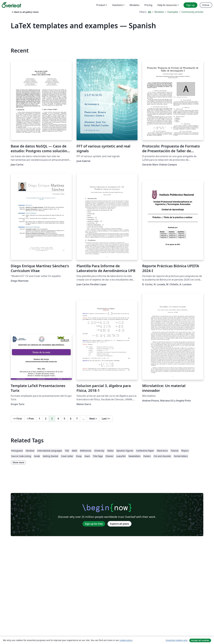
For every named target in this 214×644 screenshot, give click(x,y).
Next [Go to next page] (93, 419)
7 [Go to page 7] (77, 419)
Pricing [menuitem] (148, 5)
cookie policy (126, 640)
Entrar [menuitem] (206, 5)
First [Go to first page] (18, 419)
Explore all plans (119, 524)
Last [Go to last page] (106, 419)
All (150, 12)
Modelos (159, 12)
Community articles (192, 12)
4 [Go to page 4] (58, 419)
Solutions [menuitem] (117, 5)
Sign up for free (94, 524)
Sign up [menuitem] (190, 5)
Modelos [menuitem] (134, 5)
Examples (173, 12)
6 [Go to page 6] (71, 419)
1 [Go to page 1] (39, 419)
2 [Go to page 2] (46, 419)
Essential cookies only (177, 640)
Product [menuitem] (101, 5)
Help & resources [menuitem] (167, 5)
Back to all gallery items (25, 12)
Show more (18, 462)
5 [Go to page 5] (64, 419)
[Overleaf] (11, 5)
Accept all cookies (200, 640)
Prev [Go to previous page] (30, 419)
